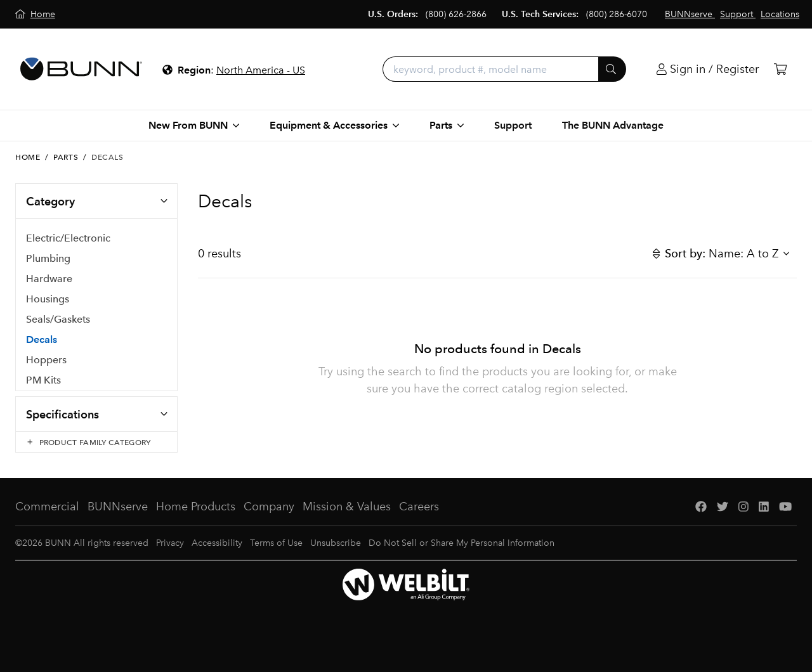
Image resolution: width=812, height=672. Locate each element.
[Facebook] (701, 519)
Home (28, 157)
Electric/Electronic (68, 239)
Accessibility (217, 555)
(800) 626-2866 (456, 14)
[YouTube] (785, 519)
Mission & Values (347, 519)
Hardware (49, 279)
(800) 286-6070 (617, 14)
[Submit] (612, 69)
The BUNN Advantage (613, 125)
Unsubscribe (336, 555)
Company (269, 519)
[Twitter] (723, 519)
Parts (66, 157)
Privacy (170, 555)
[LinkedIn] (764, 519)
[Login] (708, 69)
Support (513, 125)
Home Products (196, 519)
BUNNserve (118, 519)
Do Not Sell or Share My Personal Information (462, 555)
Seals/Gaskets (58, 320)
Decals (42, 340)
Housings (48, 300)
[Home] (35, 14)
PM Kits (43, 381)
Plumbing (48, 259)
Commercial (47, 519)
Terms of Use (276, 555)
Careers (419, 519)
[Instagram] (743, 519)
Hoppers (46, 360)
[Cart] (780, 69)
